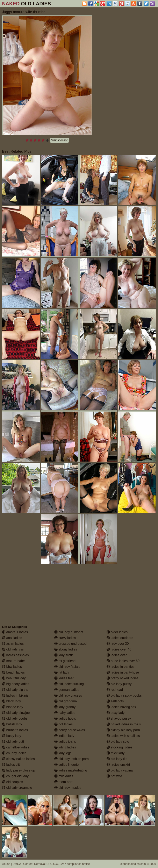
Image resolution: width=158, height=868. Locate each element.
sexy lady (116, 713)
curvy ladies (65, 638)
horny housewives (70, 730)
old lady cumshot (69, 632)
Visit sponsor (59, 140)
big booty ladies (16, 684)
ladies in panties (120, 667)
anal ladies (12, 638)
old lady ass (13, 649)
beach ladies (13, 672)
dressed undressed (70, 644)
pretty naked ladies (123, 678)
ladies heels (65, 718)
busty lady (12, 736)
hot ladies (63, 724)
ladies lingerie (66, 765)
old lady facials (67, 667)
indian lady (64, 736)
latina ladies (65, 747)
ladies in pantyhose (123, 672)
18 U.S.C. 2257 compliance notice (68, 864)
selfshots (115, 701)
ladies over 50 (119, 655)
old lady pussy (119, 684)
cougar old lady (15, 776)
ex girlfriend (65, 661)
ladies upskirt (118, 765)
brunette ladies (15, 730)
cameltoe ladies (16, 747)
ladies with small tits (123, 736)
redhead (115, 690)
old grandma (66, 701)
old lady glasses (68, 695)
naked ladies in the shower (128, 724)
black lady (12, 701)
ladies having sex (121, 707)
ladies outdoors (120, 638)
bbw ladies (12, 667)
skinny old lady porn (123, 730)
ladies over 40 (119, 649)
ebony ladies (66, 649)
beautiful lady (14, 678)
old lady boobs (15, 718)
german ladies (67, 690)
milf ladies (64, 776)
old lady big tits (15, 690)
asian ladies (13, 644)
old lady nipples (68, 788)
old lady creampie (17, 788)
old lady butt (13, 742)
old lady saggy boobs (124, 695)
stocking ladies (119, 747)
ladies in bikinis (15, 695)
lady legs (63, 753)
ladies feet (64, 678)
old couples (12, 782)
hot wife (114, 776)
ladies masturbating (71, 770)
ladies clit (11, 765)
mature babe (13, 661)
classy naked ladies (18, 759)
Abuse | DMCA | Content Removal (24, 864)
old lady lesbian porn (71, 759)
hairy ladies (65, 713)
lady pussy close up (19, 770)
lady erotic (64, 655)
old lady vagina (120, 770)
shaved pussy (119, 718)
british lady (12, 724)
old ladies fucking (69, 684)
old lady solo (118, 742)
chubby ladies (14, 753)
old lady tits (117, 759)
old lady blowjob (16, 713)
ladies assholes (15, 655)
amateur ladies (15, 632)
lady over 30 (118, 644)
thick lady (116, 753)
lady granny (65, 707)
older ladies (117, 632)
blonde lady (13, 707)
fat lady (62, 672)
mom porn (64, 782)
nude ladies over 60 (123, 661)
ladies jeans (65, 742)
